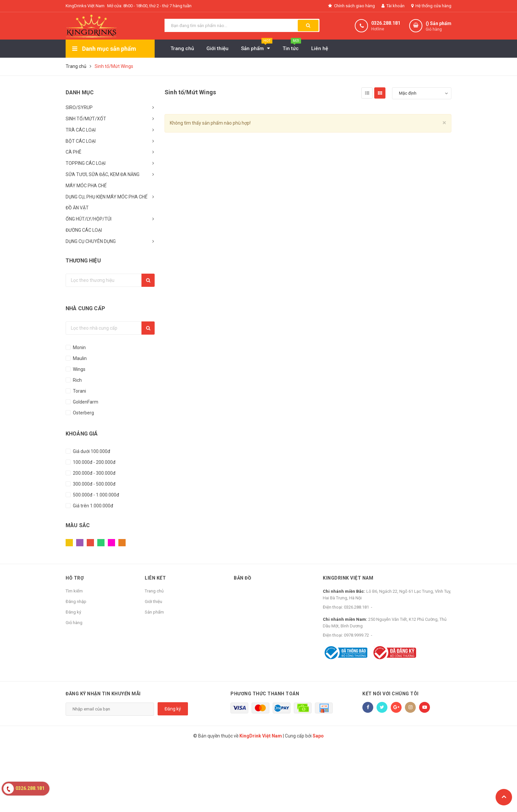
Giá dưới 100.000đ (91, 451)
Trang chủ (154, 591)
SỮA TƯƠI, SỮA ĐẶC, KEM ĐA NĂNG (103, 174)
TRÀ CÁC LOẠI (81, 130)
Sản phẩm (154, 612)
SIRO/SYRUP (79, 107)
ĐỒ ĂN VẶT (77, 208)
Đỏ (90, 543)
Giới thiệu (153, 601)
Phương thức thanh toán (265, 694)
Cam (122, 543)
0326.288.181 (386, 23)
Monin (79, 347)
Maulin (79, 358)
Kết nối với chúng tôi (391, 694)
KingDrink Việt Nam (348, 578)
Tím (80, 543)
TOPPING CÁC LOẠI (86, 163)
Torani (79, 391)
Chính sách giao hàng (351, 6)
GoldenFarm (85, 402)
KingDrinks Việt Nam (85, 6)
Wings (79, 369)
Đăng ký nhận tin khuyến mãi (103, 694)
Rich (77, 380)
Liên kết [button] (155, 578)
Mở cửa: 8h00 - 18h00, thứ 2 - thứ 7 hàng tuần (149, 6)
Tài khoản (393, 6)
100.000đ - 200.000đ (94, 462)
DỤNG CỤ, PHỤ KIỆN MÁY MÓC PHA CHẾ (106, 197)
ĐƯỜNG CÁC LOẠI (84, 230)
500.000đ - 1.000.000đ (95, 495)
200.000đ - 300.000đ (94, 473)
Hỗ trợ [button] (75, 578)
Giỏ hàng (74, 623)
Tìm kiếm (74, 591)
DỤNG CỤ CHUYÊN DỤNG (91, 241)
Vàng (69, 543)
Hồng (111, 543)
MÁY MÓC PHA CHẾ (86, 186)
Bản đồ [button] (243, 578)
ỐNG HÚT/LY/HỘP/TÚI (89, 219)
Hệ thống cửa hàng (431, 6)
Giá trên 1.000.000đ (92, 506)
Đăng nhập (76, 601)
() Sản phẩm (439, 27)
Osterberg (83, 413)
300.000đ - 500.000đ (94, 484)
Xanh (101, 543)
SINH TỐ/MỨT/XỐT (86, 119)
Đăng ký (73, 612)
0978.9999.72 (356, 635)
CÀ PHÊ (74, 152)
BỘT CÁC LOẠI (81, 141)
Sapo (318, 736)
